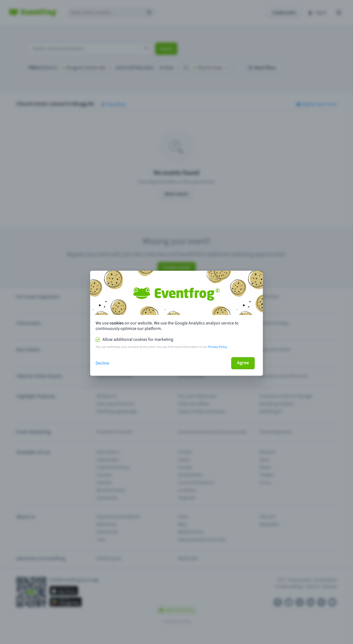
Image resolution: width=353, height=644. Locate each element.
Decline (102, 363)
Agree (243, 363)
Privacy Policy (218, 347)
